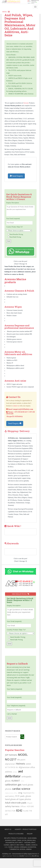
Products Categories (16, 834)
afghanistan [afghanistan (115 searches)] (10, 764)
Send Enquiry (16, 176)
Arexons (26, 103)
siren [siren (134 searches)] (28, 764)
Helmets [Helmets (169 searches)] (20, 764)
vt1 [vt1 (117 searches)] (7, 814)
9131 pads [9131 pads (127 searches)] (20, 796)
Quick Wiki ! (14, 526)
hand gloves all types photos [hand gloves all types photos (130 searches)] (18, 799)
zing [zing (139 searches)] (20, 793)
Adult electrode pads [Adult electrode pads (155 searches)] (16, 803)
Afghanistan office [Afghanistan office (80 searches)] (11, 793)
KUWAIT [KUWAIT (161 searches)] (16, 781)
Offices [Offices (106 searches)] (23, 806)
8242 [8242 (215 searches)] (19, 810)
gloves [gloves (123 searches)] (28, 796)
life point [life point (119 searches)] (21, 760)
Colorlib (21, 856)
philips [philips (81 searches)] (15, 772)
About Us (8, 829)
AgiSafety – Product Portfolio (26, 829)
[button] (5, 12)
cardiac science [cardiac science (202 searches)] (21, 789)
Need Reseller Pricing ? (20, 594)
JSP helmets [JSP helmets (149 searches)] (11, 755)
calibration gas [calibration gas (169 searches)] (13, 785)
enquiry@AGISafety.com (23, 409)
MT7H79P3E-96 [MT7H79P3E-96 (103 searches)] (11, 767)
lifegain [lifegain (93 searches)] (30, 803)
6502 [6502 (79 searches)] (23, 781)
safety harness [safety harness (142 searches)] (12, 806)
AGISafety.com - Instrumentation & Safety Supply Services (20, 854)
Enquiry (30, 834)
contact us (16, 406)
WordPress (35, 856)
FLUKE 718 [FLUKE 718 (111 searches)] (27, 811)
